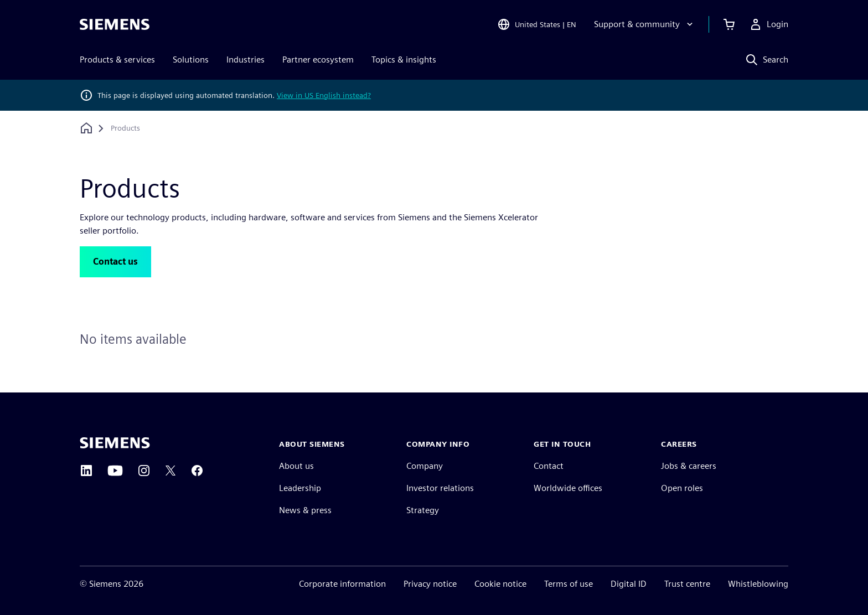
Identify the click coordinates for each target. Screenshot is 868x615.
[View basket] (729, 24)
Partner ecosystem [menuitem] (318, 60)
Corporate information (342, 584)
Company (425, 466)
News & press (305, 510)
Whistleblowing (758, 584)
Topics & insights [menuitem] (404, 60)
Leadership (300, 488)
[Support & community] (645, 24)
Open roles (682, 488)
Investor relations (440, 488)
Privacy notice (430, 584)
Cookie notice (500, 584)
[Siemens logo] (115, 24)
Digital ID (629, 584)
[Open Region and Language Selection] (537, 24)
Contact (549, 466)
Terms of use (569, 584)
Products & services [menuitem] (117, 60)
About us (296, 466)
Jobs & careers (689, 466)
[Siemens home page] (115, 443)
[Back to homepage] (86, 128)
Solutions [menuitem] (191, 60)
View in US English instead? (324, 95)
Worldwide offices (568, 488)
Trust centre (687, 584)
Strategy (423, 510)
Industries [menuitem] (246, 60)
